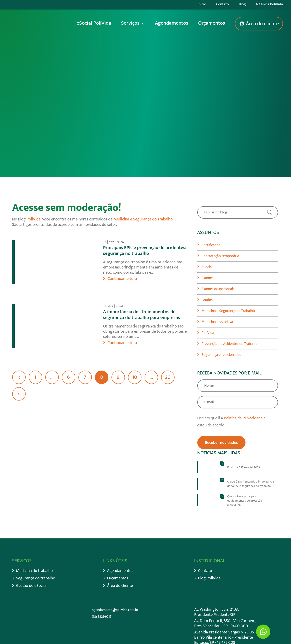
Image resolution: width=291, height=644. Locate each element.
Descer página (36, 120)
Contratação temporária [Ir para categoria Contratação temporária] (220, 256)
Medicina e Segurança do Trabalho (143, 219)
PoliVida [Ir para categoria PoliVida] (208, 333)
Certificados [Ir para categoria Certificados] (211, 245)
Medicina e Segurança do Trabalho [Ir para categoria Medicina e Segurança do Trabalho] (228, 311)
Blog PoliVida (209, 578)
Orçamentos (212, 23)
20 (168, 377)
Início (202, 4)
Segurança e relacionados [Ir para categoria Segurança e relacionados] (222, 355)
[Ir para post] (238, 467)
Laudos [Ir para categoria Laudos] (207, 300)
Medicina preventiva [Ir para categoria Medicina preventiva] (217, 322)
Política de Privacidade (243, 418)
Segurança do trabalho (36, 578)
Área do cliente (262, 24)
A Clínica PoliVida (269, 4)
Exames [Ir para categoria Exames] (208, 278)
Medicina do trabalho (34, 571)
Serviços (130, 23)
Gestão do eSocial (31, 586)
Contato (223, 4)
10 (135, 377)
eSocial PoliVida (94, 23)
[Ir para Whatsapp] (263, 632)
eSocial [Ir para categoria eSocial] (207, 267)
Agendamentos (172, 23)
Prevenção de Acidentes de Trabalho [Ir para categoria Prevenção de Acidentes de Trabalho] (230, 344)
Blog (242, 4)
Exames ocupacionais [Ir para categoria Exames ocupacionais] (218, 289)
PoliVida (34, 219)
